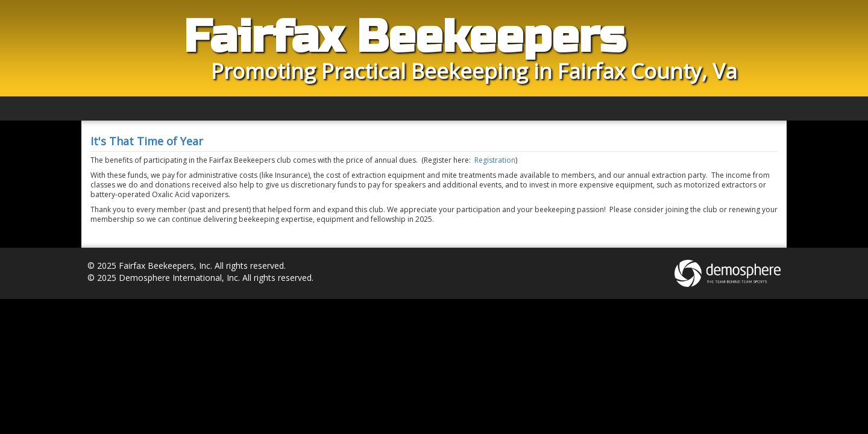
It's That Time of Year (147, 141)
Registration (495, 160)
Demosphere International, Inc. (179, 278)
